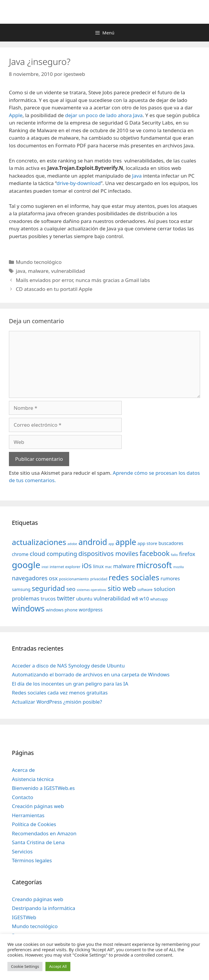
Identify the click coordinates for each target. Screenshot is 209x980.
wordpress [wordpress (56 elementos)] (91, 610)
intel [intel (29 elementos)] (45, 567)
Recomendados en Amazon (44, 833)
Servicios (22, 851)
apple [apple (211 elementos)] (126, 542)
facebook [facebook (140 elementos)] (155, 553)
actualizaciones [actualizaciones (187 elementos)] (39, 542)
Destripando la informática (43, 908)
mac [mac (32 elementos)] (109, 567)
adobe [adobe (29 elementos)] (72, 544)
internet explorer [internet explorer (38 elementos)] (65, 567)
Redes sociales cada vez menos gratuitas (60, 693)
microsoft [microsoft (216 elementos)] (154, 565)
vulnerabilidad (68, 271)
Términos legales (32, 860)
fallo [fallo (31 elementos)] (174, 555)
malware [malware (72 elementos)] (124, 566)
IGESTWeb (24, 917)
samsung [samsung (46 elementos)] (21, 589)
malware (38, 271)
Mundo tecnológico (39, 262)
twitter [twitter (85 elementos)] (66, 598)
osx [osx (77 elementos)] (53, 578)
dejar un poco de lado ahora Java (104, 115)
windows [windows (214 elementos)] (28, 608)
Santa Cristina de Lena (38, 842)
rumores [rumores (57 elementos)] (170, 579)
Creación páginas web (38, 806)
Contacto (23, 797)
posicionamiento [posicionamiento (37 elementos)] (74, 579)
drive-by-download (79, 183)
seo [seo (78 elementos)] (71, 589)
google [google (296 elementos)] (26, 565)
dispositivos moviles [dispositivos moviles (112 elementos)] (108, 553)
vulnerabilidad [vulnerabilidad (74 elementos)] (112, 598)
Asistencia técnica (33, 779)
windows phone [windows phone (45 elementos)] (62, 610)
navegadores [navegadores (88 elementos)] (30, 578)
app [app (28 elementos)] (111, 544)
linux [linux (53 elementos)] (98, 566)
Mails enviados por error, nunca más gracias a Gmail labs (83, 280)
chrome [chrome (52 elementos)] (20, 554)
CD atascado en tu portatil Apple (54, 289)
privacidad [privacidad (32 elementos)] (99, 579)
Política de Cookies (34, 824)
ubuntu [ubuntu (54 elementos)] (84, 599)
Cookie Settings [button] (25, 966)
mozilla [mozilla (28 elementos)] (178, 567)
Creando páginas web (38, 899)
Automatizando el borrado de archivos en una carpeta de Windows (91, 674)
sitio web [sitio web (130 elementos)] (122, 588)
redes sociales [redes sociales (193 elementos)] (134, 577)
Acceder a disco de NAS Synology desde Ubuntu (68, 666)
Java (137, 176)
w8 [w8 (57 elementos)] (135, 599)
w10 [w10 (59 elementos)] (144, 599)
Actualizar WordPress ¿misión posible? (57, 702)
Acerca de (23, 770)
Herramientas (28, 815)
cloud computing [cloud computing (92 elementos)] (53, 554)
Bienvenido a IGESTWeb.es (43, 788)
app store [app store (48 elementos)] (147, 543)
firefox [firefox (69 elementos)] (187, 554)
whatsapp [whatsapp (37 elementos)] (159, 599)
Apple (16, 115)
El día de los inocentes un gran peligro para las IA (70, 684)
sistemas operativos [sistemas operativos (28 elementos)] (92, 590)
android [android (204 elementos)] (93, 542)
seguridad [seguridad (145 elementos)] (48, 588)
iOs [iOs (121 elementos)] (87, 566)
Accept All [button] (58, 966)
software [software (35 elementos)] (145, 590)
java (20, 271)
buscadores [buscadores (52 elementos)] (171, 543)
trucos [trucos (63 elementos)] (48, 599)
